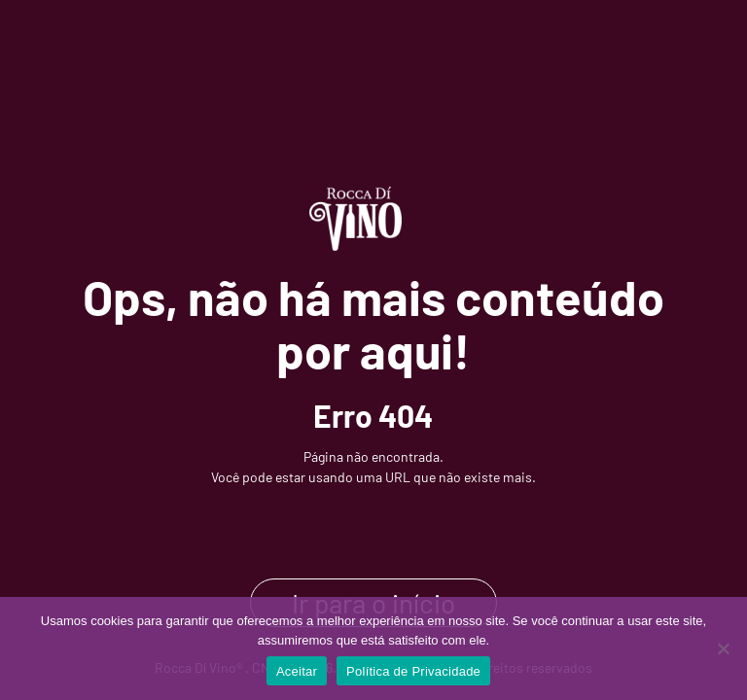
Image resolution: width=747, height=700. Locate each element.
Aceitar (297, 671)
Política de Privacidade (413, 671)
